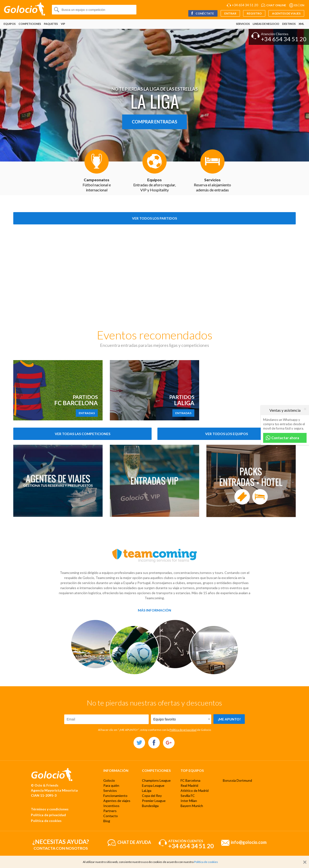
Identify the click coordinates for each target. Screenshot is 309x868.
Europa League (153, 785)
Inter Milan (189, 801)
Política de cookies (46, 821)
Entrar (230, 13)
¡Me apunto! (229, 719)
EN (302, 5)
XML (301, 24)
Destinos (289, 24)
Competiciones (30, 24)
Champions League (156, 780)
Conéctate (202, 13)
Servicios (243, 24)
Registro (254, 13)
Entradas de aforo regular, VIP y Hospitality (154, 185)
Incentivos (111, 806)
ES (296, 5)
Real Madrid (189, 785)
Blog (107, 821)
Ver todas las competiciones (83, 434)
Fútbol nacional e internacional (97, 185)
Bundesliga (150, 806)
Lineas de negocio (266, 24)
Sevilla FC (188, 796)
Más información (154, 610)
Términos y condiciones (50, 809)
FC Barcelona (190, 780)
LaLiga (147, 791)
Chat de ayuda (134, 842)
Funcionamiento (115, 796)
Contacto (111, 816)
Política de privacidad (183, 730)
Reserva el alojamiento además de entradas (212, 185)
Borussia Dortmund (237, 780)
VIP (63, 24)
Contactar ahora (282, 438)
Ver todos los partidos (154, 218)
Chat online (276, 5)
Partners (110, 811)
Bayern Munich (192, 806)
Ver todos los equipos (227, 434)
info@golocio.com (249, 842)
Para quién (111, 785)
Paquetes (51, 24)
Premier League (154, 801)
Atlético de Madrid (195, 791)
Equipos (10, 24)
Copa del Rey (152, 796)
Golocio (109, 780)
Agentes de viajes (286, 13)
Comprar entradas (154, 122)
